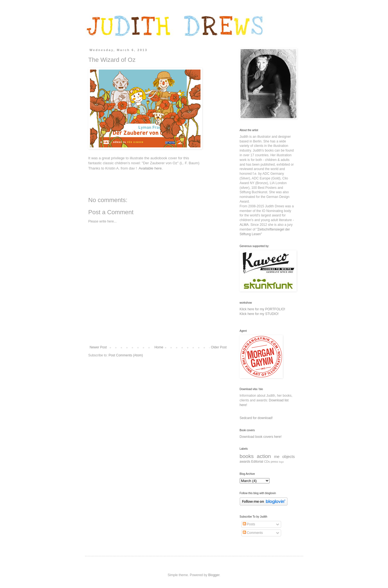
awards (245, 462)
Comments (253, 533)
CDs (267, 462)
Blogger (214, 575)
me (277, 457)
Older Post (219, 347)
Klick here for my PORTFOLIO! (262, 309)
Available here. (151, 168)
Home (159, 347)
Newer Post (98, 347)
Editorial (257, 462)
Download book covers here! (261, 437)
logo (281, 462)
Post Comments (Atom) (126, 355)
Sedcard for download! (256, 418)
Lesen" (257, 234)
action (264, 456)
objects (289, 457)
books (247, 456)
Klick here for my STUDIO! (259, 314)
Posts (249, 524)
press (274, 462)
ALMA (244, 225)
